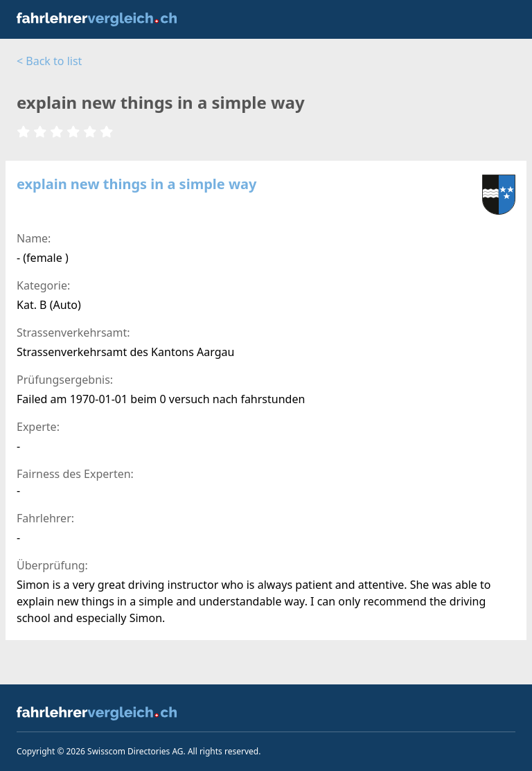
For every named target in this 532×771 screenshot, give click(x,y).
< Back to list (49, 61)
